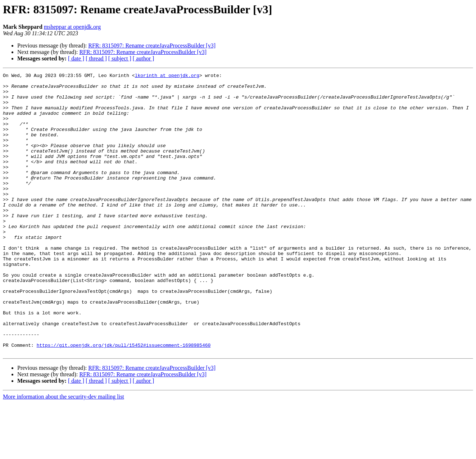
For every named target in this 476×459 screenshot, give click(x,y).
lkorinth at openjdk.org (167, 76)
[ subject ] (120, 58)
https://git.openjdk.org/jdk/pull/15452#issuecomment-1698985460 (124, 400)
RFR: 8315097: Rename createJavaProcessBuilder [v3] (152, 46)
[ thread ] (96, 58)
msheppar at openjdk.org (72, 27)
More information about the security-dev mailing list (64, 453)
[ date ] (76, 58)
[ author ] (144, 58)
